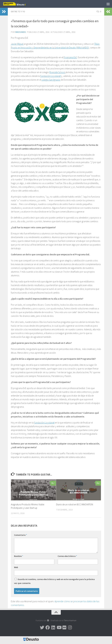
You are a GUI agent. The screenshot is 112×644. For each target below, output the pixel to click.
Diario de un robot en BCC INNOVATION (75, 504)
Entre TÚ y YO (18, 11)
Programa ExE (70, 57)
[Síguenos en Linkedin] (53, 628)
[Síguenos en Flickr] (64, 628)
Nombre (19, 556)
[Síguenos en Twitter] (42, 628)
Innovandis (20, 32)
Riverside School (57, 72)
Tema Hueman (70, 620)
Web (16, 567)
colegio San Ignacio (51, 80)
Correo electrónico (67, 556)
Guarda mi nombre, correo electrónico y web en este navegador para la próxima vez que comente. (54, 581)
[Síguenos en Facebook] (48, 628)
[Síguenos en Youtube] (59, 628)
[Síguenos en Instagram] (70, 628)
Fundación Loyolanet (50, 76)
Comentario (20, 535)
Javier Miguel (17, 44)
